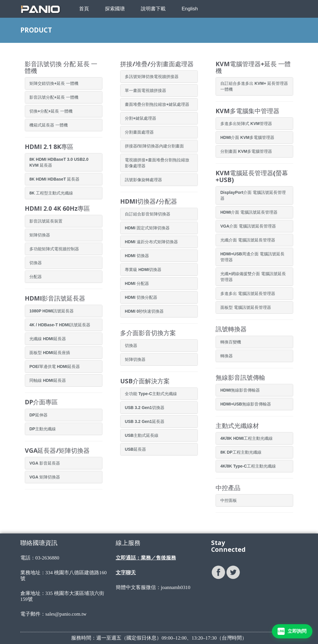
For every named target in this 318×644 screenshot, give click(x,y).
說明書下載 (153, 9)
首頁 (84, 9)
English (190, 9)
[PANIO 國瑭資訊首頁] (45, 9)
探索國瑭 (115, 9)
